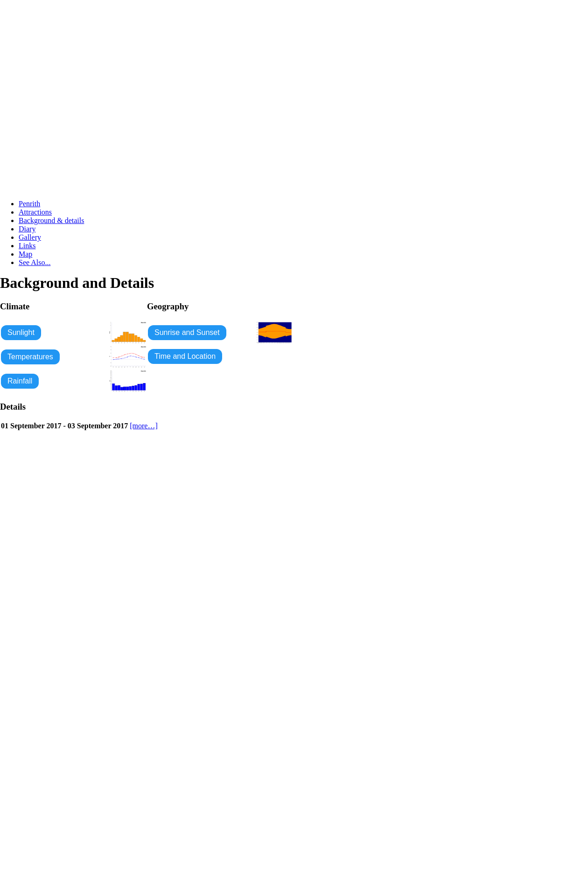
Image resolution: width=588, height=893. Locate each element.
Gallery (30, 237)
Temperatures (30, 357)
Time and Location (185, 356)
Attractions (35, 212)
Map (25, 254)
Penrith (29, 204)
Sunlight (21, 332)
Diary (27, 229)
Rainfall (20, 381)
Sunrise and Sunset (187, 332)
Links (27, 246)
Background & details (51, 220)
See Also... (35, 262)
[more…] (144, 426)
